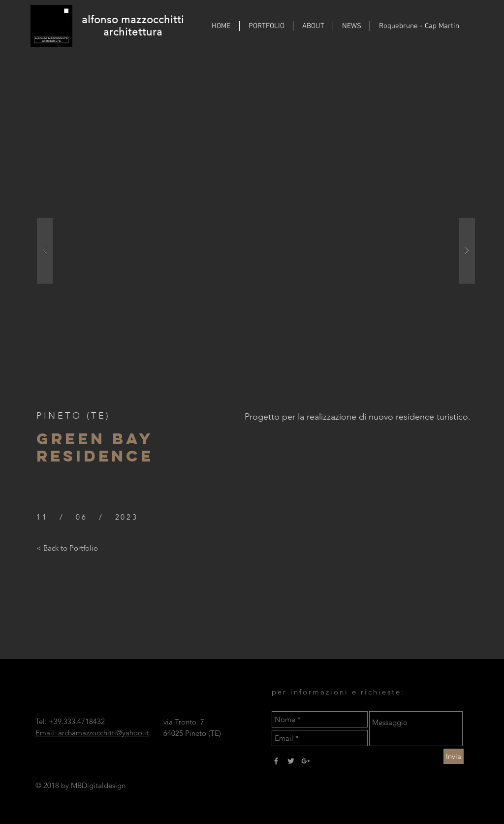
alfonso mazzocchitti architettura (133, 26)
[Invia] (454, 756)
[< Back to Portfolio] (67, 548)
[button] (256, 250)
